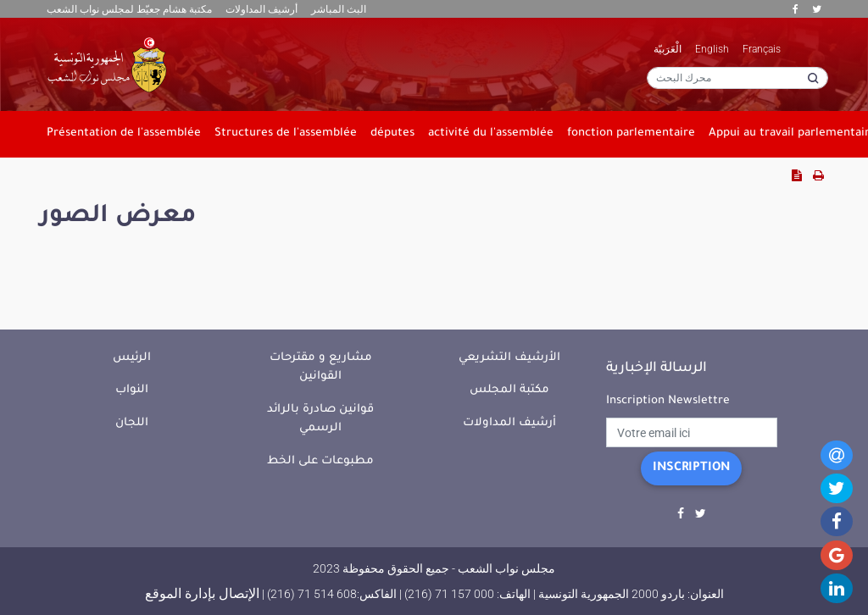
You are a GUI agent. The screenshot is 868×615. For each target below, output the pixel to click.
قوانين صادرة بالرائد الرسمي (320, 419)
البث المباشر (339, 9)
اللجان (132, 423)
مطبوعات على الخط (320, 461)
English (712, 49)
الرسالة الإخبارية (657, 368)
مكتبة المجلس (509, 390)
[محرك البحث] (737, 78)
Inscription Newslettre (668, 401)
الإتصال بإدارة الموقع (202, 593)
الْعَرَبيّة (668, 49)
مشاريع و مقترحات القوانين (321, 368)
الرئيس (132, 358)
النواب (132, 390)
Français (762, 49)
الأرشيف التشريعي (509, 358)
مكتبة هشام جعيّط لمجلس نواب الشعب (129, 9)
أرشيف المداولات (262, 9)
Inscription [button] (691, 468)
